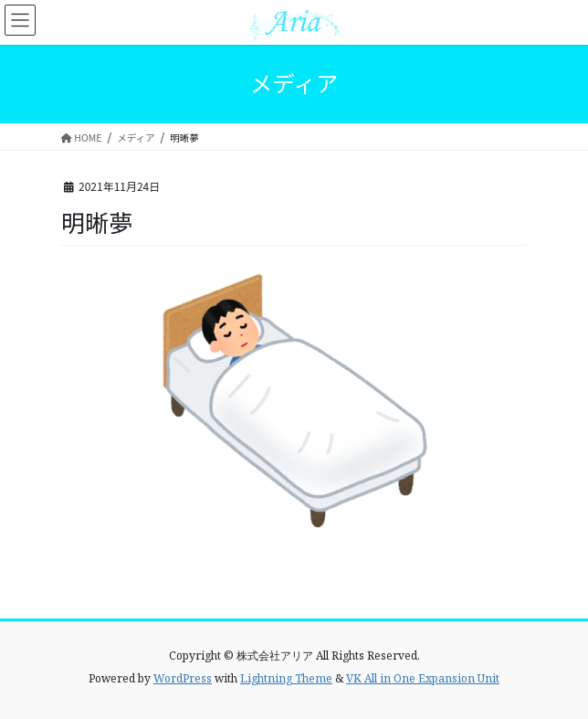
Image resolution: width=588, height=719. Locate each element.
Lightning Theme (286, 678)
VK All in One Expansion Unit (423, 678)
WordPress (183, 678)
